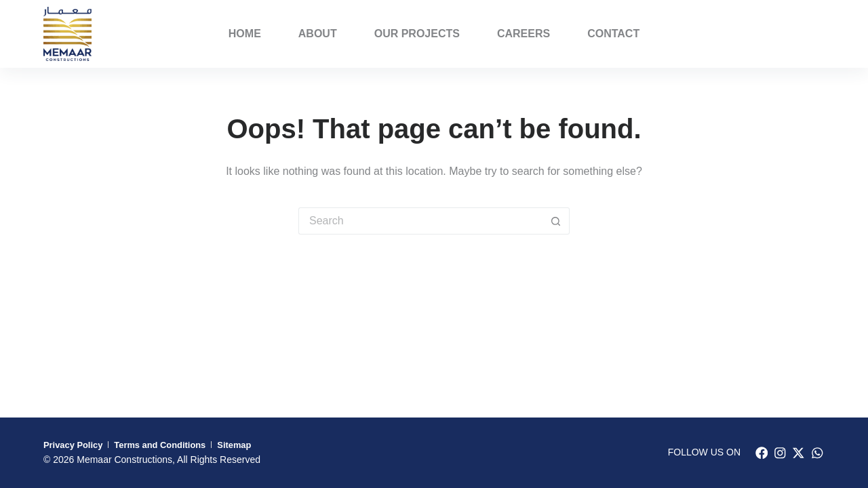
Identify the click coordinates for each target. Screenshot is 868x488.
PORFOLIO (790, 34)
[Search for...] (420, 221)
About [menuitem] (318, 34)
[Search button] (556, 221)
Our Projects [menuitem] (417, 34)
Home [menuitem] (245, 34)
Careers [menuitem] (524, 34)
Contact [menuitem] (613, 34)
